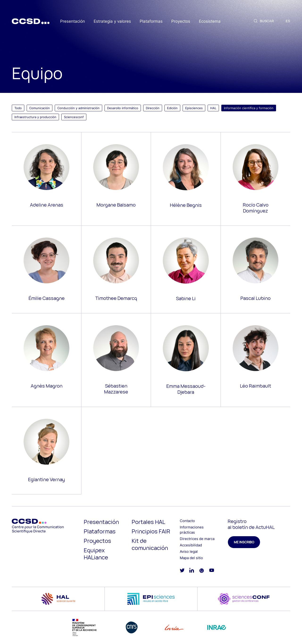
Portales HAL (148, 522)
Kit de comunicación (150, 544)
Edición (172, 108)
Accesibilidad (191, 545)
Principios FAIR (151, 531)
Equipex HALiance (96, 554)
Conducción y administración (78, 108)
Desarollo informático (123, 108)
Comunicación (40, 108)
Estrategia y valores (112, 21)
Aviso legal (189, 551)
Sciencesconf (74, 117)
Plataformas (151, 21)
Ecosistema (210, 21)
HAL (213, 108)
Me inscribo (244, 542)
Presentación (73, 21)
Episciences (194, 108)
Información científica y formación (249, 108)
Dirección (153, 108)
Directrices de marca (197, 539)
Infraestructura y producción (35, 117)
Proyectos (181, 21)
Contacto (187, 521)
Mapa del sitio (191, 558)
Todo (18, 108)
